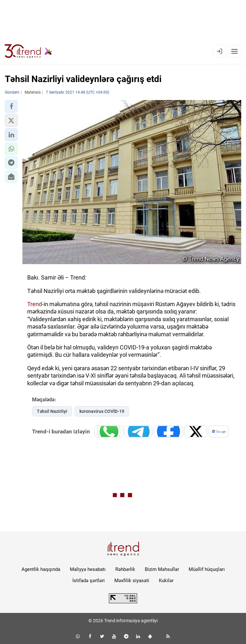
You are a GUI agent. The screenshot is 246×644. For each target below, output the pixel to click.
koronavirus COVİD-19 (102, 411)
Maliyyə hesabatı (88, 569)
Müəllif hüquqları (207, 569)
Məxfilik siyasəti (132, 581)
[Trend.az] (29, 51)
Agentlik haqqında (41, 569)
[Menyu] (234, 51)
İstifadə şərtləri (89, 581)
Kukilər (166, 581)
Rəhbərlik (125, 569)
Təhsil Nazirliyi (52, 411)
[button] (11, 106)
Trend (35, 304)
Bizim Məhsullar (162, 569)
